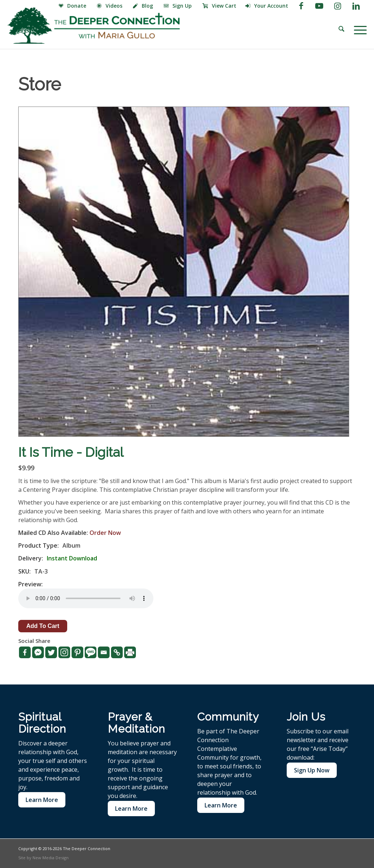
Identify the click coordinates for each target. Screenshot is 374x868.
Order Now (105, 533)
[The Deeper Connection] (93, 26)
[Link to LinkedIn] (356, 5)
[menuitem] (73, 6)
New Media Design (51, 858)
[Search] (341, 29)
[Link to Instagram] (338, 5)
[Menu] (358, 29)
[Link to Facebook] (301, 5)
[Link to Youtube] (319, 5)
